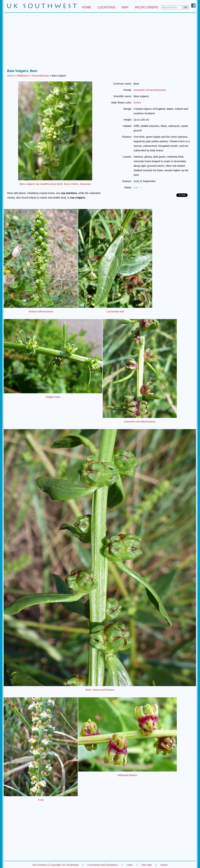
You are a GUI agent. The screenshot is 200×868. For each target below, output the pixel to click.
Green (137, 102)
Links (129, 865)
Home (10, 76)
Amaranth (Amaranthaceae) (150, 90)
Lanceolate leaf (115, 311)
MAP (125, 7)
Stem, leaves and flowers (100, 690)
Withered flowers (127, 775)
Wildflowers (23, 76)
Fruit (41, 800)
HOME (86, 7)
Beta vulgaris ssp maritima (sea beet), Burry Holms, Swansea (55, 184)
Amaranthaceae (40, 76)
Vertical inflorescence (41, 311)
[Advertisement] (100, 42)
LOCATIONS (106, 7)
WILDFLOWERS (146, 7)
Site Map (147, 865)
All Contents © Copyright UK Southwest (56, 865)
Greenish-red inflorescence (140, 422)
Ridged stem (53, 397)
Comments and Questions (102, 865)
